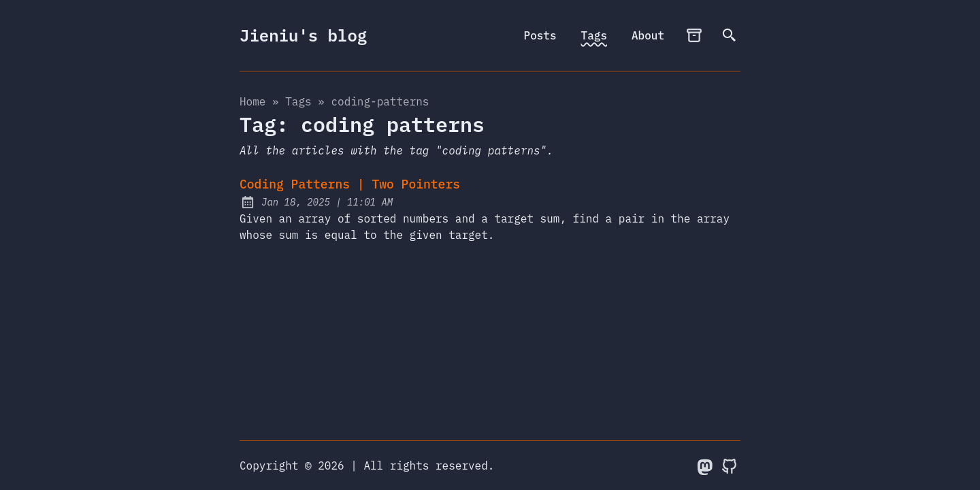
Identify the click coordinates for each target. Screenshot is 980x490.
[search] (730, 35)
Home (252, 101)
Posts (540, 35)
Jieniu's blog (303, 35)
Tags (594, 35)
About (648, 35)
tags (298, 101)
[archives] (694, 35)
